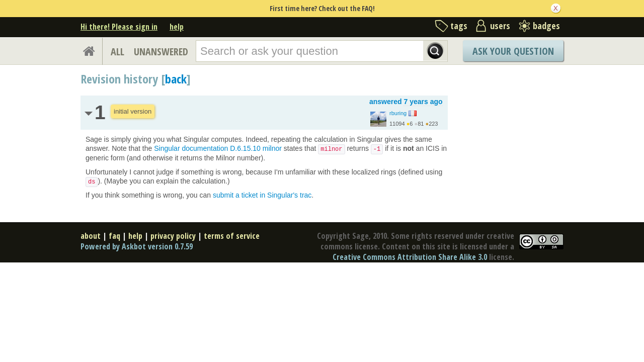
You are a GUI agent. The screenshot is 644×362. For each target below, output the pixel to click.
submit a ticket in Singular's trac (262, 195)
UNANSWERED (161, 52)
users (500, 26)
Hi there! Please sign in (119, 27)
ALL (117, 52)
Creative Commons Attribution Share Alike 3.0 (410, 257)
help (177, 27)
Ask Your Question (513, 51)
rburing (398, 113)
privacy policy (173, 236)
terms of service (232, 236)
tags (459, 26)
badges (546, 26)
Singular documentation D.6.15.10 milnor (218, 148)
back (176, 79)
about (91, 236)
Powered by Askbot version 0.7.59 (137, 246)
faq (114, 236)
